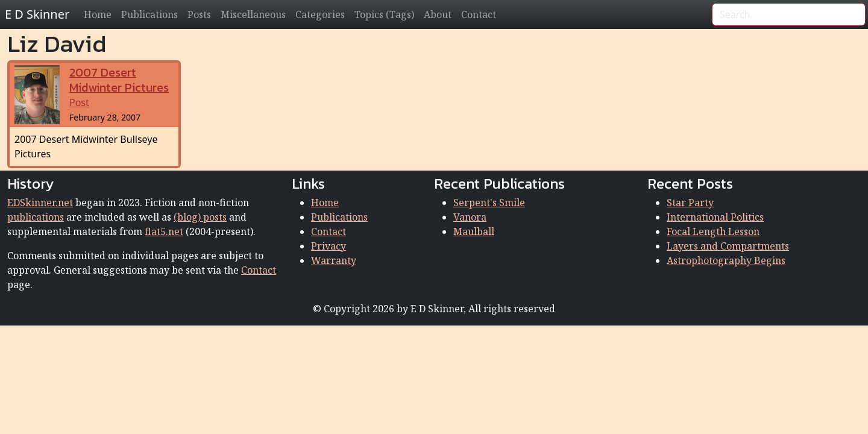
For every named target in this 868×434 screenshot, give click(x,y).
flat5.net (164, 231)
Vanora (470, 217)
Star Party (690, 203)
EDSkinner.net (40, 203)
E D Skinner (37, 14)
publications (36, 217)
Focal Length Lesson (713, 231)
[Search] (789, 14)
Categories (320, 14)
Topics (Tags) (384, 14)
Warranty (334, 260)
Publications (149, 14)
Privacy (329, 246)
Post (119, 88)
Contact (479, 14)
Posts (199, 14)
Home (98, 14)
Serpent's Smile (489, 203)
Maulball (474, 231)
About (438, 14)
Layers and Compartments (728, 246)
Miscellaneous (253, 14)
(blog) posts (200, 217)
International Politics (715, 217)
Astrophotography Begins (726, 260)
